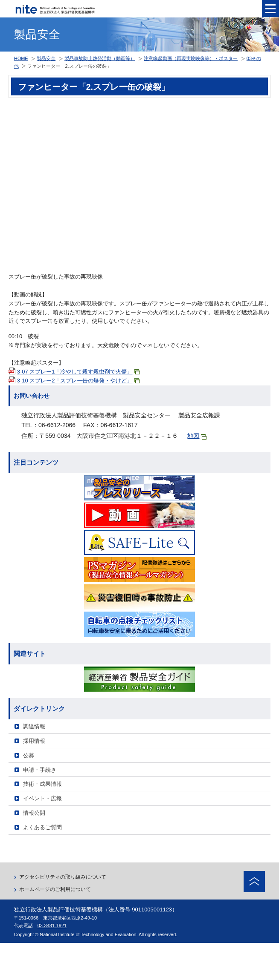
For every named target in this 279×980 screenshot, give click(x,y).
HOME (21, 58)
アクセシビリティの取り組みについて (63, 877)
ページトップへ (254, 882)
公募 (29, 755)
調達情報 (34, 726)
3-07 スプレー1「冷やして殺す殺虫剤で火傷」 (78, 372)
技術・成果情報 (42, 784)
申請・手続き (40, 770)
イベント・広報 (42, 798)
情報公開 (34, 813)
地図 (197, 436)
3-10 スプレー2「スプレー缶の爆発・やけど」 (78, 381)
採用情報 (34, 741)
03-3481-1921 (52, 925)
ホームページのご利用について (55, 889)
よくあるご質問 (42, 827)
